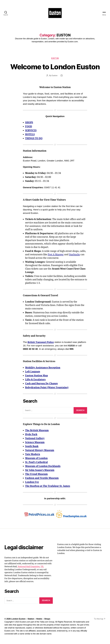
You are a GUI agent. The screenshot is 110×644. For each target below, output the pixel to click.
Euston (55, 75)
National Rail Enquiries (29, 567)
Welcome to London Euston (55, 67)
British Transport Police (41, 342)
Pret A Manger (56, 255)
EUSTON (55, 58)
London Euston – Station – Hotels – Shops (31, 619)
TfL (42, 567)
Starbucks (74, 255)
